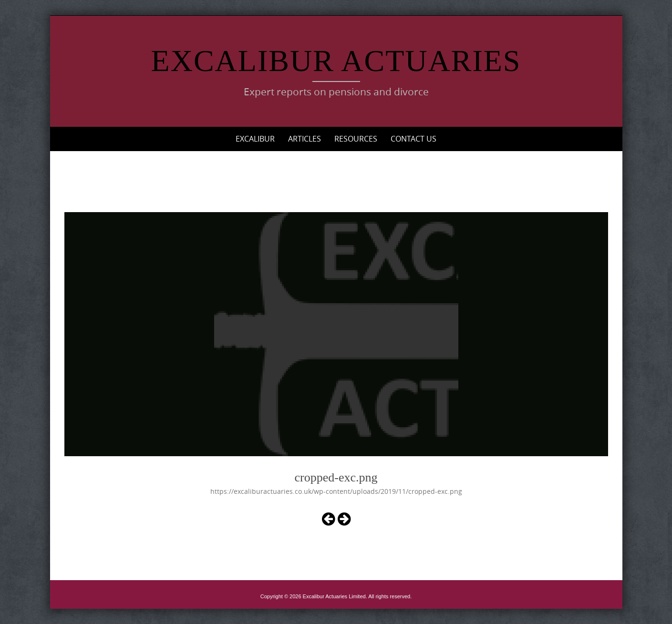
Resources (356, 139)
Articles (305, 139)
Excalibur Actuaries (336, 61)
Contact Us (414, 139)
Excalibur (255, 139)
